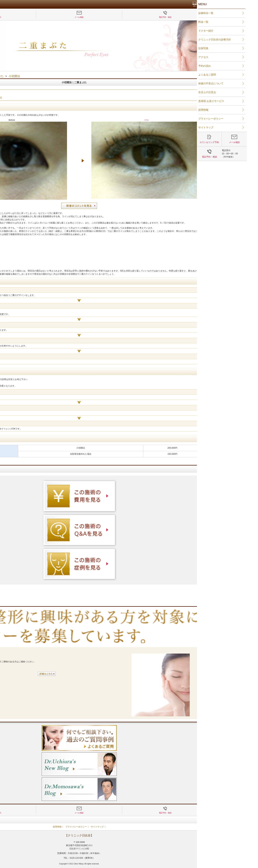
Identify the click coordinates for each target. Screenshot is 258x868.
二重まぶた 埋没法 (19, 98)
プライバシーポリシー (126, 827)
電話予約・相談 (215, 17)
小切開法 (36, 98)
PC (244, 6)
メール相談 (129, 17)
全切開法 (47, 98)
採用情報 (107, 827)
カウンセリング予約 (43, 17)
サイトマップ (147, 827)
